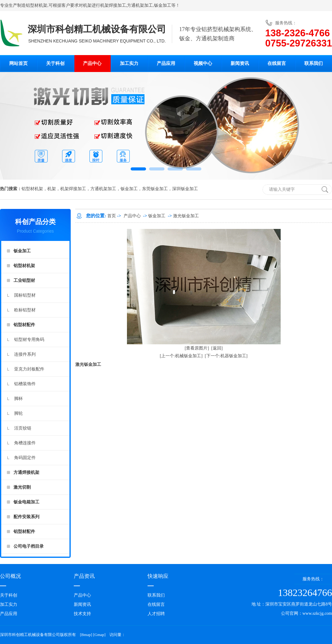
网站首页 (18, 63)
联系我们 (314, 63)
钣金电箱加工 (26, 502)
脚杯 (18, 399)
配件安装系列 (26, 517)
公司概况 (10, 576)
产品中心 (92, 63)
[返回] (217, 348)
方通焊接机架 (26, 472)
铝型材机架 (37, 5)
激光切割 (22, 487)
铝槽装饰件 (25, 384)
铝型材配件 (24, 325)
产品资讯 (84, 576)
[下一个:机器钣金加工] (226, 356)
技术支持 (82, 614)
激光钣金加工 (186, 216)
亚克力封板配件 (29, 369)
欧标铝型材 (25, 310)
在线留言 (277, 63)
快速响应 (158, 576)
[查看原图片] (197, 348)
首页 (112, 216)
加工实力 (129, 63)
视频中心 (203, 63)
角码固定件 (25, 458)
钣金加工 (163, 5)
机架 (87, 5)
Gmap (99, 635)
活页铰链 (23, 428)
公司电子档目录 (29, 546)
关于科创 (55, 63)
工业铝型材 (24, 280)
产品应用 (166, 63)
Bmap (86, 635)
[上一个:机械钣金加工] (181, 356)
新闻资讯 (240, 63)
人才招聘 (156, 614)
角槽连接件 (25, 443)
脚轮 (18, 413)
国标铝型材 (25, 295)
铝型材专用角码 (29, 340)
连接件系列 (25, 354)
